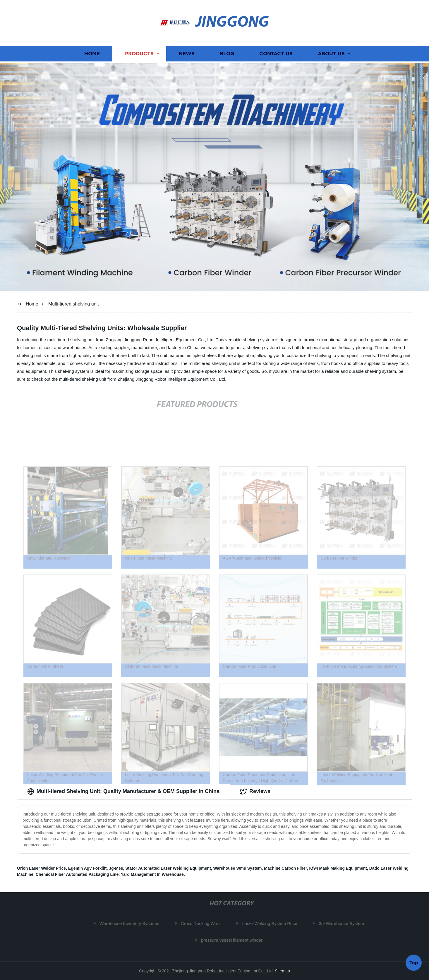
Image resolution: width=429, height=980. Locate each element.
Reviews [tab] (255, 792)
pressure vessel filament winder (234, 940)
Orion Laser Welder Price (41, 868)
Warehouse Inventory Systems (131, 923)
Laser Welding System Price (272, 923)
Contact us (276, 54)
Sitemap (282, 971)
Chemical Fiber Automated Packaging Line (77, 874)
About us (331, 54)
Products (139, 54)
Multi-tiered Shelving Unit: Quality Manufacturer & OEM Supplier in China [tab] (123, 792)
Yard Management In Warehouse (152, 874)
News (187, 54)
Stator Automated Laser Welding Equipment (168, 868)
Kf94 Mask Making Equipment (338, 868)
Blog (227, 54)
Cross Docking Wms (203, 923)
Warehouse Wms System (238, 868)
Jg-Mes (116, 868)
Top (414, 962)
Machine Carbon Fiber (285, 868)
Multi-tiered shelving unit (74, 304)
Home (92, 54)
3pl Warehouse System (343, 923)
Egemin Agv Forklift (87, 868)
